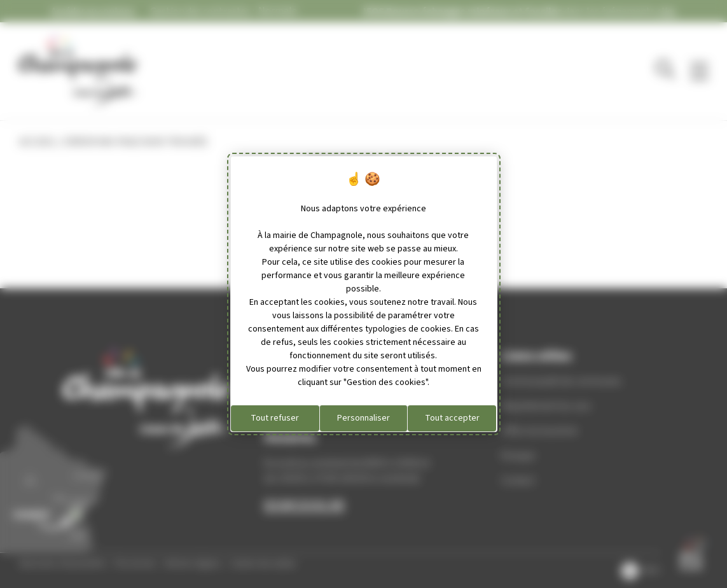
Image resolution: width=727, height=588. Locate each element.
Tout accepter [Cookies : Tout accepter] (452, 418)
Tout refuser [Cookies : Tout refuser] (275, 418)
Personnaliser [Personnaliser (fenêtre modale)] (363, 418)
